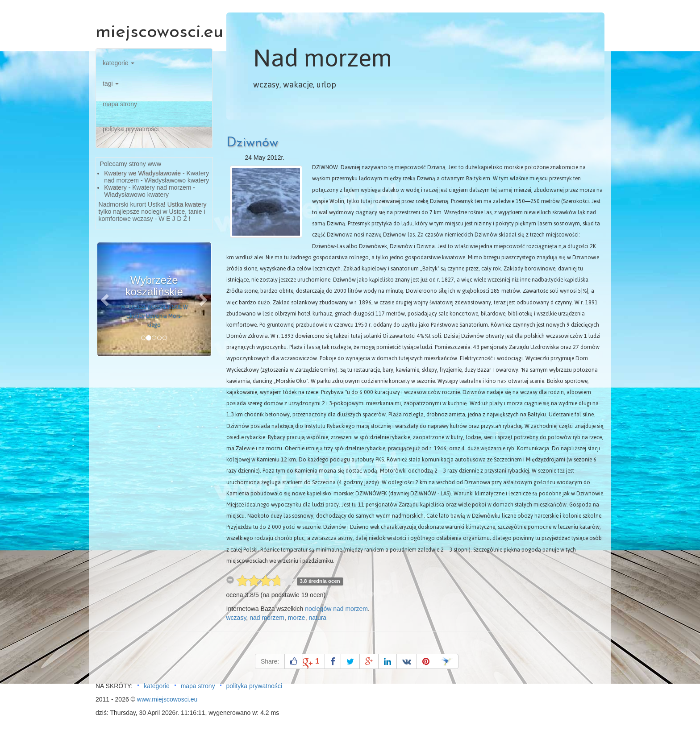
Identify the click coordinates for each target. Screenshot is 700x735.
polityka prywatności (131, 129)
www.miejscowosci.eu (167, 699)
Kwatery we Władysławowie (142, 173)
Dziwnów (252, 143)
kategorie (119, 63)
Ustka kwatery (187, 204)
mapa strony (120, 104)
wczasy (236, 618)
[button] (106, 299)
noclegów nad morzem (336, 609)
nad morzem (267, 618)
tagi (111, 83)
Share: (270, 661)
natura (317, 618)
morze (297, 618)
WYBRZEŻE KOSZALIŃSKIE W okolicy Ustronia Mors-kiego (154, 316)
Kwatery (115, 187)
